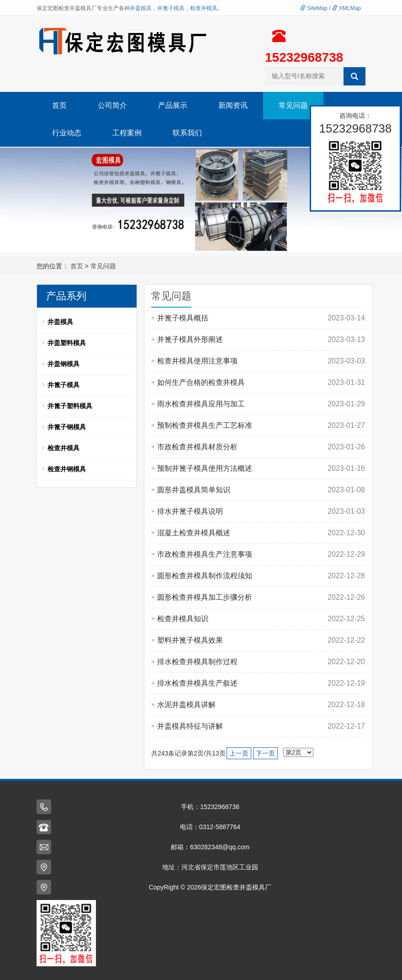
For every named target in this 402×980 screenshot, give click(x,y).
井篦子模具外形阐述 (190, 339)
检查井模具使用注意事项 (197, 361)
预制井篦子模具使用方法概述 (205, 468)
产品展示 (173, 105)
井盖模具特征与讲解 (190, 726)
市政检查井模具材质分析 (197, 447)
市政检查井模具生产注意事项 (205, 554)
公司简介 (112, 105)
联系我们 (187, 133)
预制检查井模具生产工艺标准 (205, 425)
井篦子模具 (171, 8)
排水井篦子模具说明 (190, 511)
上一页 (239, 753)
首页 (59, 105)
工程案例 (127, 133)
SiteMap (314, 8)
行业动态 (67, 133)
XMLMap (346, 8)
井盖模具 (141, 8)
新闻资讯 (233, 105)
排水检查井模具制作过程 (197, 662)
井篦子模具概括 (183, 318)
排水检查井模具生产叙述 (197, 683)
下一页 (265, 753)
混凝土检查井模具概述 (194, 533)
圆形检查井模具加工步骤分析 (205, 597)
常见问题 (293, 105)
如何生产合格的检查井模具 (201, 382)
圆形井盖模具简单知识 (194, 490)
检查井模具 (204, 8)
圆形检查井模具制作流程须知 (205, 576)
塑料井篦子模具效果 (190, 640)
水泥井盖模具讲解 (186, 705)
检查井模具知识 (183, 619)
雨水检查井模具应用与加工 (201, 404)
